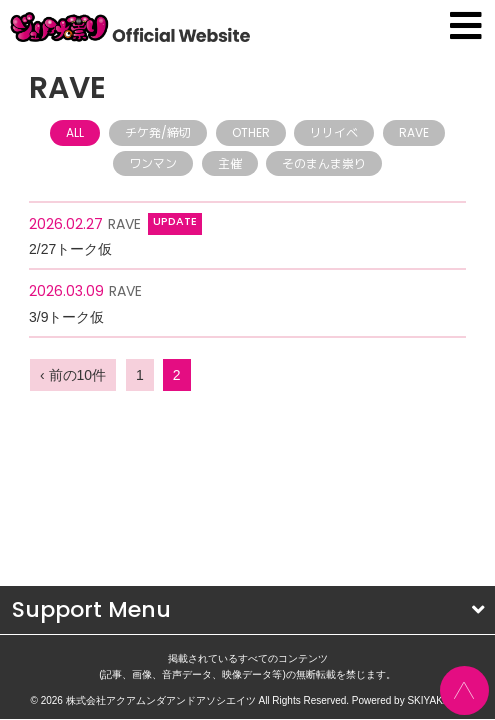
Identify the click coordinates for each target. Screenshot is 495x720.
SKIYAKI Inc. (435, 587)
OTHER (251, 132)
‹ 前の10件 (73, 375)
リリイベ (334, 132)
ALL (75, 132)
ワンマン (153, 163)
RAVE (414, 132)
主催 (230, 163)
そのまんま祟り (324, 163)
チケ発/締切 (158, 132)
